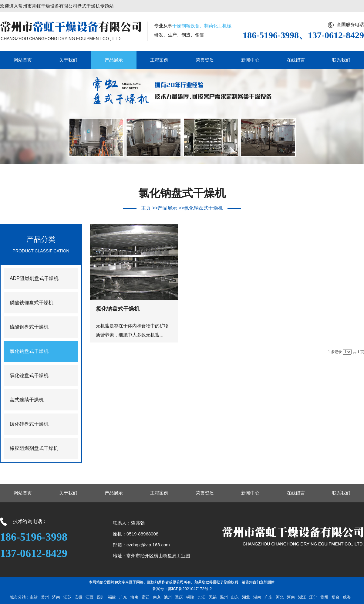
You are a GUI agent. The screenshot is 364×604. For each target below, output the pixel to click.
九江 (201, 597)
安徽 (79, 597)
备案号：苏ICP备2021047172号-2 (182, 589)
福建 (112, 597)
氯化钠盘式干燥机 (204, 208)
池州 (168, 597)
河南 (291, 597)
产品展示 (167, 208)
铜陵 (190, 597)
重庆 (179, 597)
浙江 (302, 597)
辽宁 (313, 597)
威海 (347, 597)
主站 (34, 597)
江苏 (67, 597)
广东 (123, 597)
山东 (235, 597)
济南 (56, 597)
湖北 (246, 597)
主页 (146, 208)
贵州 (324, 597)
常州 (45, 597)
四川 (101, 597)
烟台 (335, 597)
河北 (280, 597)
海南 (134, 597)
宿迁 (146, 597)
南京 (157, 597)
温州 (224, 597)
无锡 (213, 597)
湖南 (257, 597)
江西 (89, 597)
